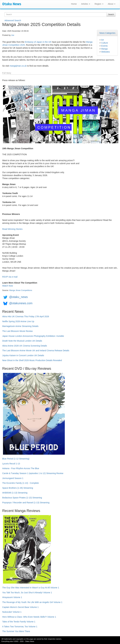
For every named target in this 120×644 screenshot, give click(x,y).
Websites (105, 52)
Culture (105, 43)
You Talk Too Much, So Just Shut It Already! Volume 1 (27, 593)
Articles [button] (86, 4)
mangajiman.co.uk (18, 66)
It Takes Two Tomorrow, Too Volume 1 (20, 627)
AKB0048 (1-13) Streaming (15, 493)
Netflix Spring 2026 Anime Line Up (18, 321)
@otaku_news (18, 297)
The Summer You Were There (16, 631)
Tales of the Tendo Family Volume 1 (19, 622)
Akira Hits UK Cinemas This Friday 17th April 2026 (26, 316)
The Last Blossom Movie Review (17, 331)
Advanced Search (13, 20)
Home (74, 4)
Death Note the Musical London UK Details (22, 341)
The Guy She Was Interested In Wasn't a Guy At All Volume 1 (31, 588)
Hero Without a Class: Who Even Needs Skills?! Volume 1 (29, 617)
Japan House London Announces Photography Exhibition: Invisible (33, 336)
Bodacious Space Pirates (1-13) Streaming (22, 498)
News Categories (107, 33)
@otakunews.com (21, 303)
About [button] (112, 4)
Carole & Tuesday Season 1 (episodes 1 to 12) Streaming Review (33, 473)
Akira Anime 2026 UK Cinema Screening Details (25, 346)
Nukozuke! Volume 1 (12, 612)
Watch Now (8, 286)
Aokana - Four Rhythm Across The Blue (21, 468)
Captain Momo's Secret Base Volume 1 (20, 607)
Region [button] (99, 4)
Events (104, 46)
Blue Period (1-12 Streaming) (16, 459)
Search (111, 14)
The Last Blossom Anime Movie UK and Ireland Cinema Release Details (36, 350)
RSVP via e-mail (10, 277)
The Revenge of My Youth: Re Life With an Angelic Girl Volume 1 (32, 602)
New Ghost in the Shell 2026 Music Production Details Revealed (32, 360)
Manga (104, 49)
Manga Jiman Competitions (21, 290)
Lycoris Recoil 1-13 (11, 464)
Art (102, 40)
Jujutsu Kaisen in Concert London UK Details (23, 355)
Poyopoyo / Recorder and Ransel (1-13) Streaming (26, 503)
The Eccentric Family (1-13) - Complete (20, 483)
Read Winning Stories (12, 229)
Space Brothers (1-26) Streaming (18, 488)
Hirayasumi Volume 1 (12, 597)
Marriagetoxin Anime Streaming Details (20, 326)
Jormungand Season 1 (13, 478)
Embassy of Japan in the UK (38, 42)
